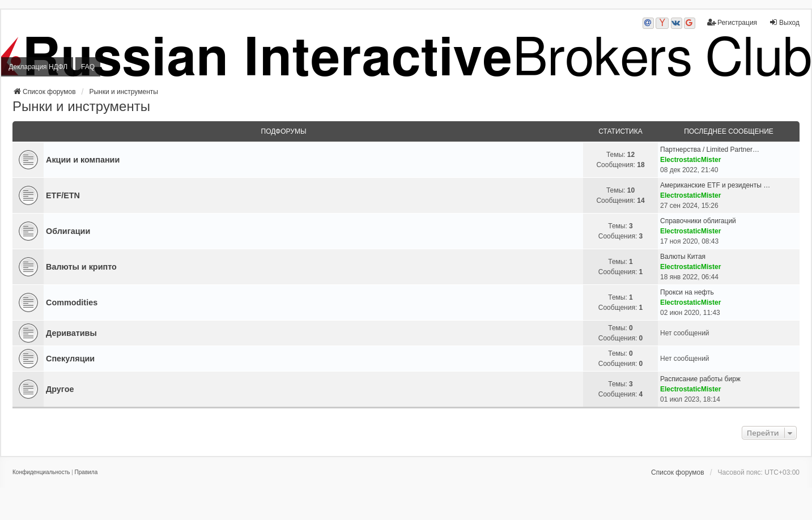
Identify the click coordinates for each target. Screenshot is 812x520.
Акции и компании (83, 160)
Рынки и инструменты (81, 106)
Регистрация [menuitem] (732, 22)
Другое (60, 389)
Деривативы (71, 333)
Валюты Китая (683, 257)
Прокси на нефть (687, 292)
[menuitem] (41, 472)
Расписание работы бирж (700, 379)
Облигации (68, 231)
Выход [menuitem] (784, 22)
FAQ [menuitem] (88, 67)
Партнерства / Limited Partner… (710, 150)
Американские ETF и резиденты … (715, 185)
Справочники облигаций (698, 221)
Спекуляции (70, 359)
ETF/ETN (63, 195)
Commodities (72, 302)
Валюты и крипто (81, 267)
